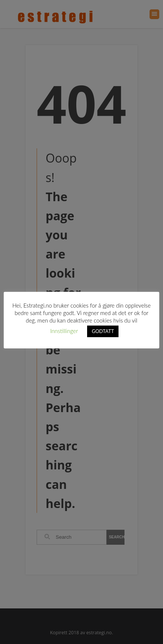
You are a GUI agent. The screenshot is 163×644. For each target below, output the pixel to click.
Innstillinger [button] (64, 331)
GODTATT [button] (103, 331)
